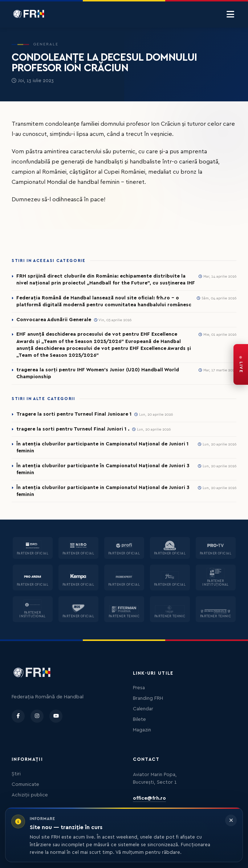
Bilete (139, 719)
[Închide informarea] (231, 820)
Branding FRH (148, 698)
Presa (139, 688)
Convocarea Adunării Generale (54, 320)
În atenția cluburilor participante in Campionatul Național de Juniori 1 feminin (102, 447)
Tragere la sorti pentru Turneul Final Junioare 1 (74, 414)
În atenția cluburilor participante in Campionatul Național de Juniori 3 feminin (103, 491)
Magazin (142, 730)
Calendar (143, 709)
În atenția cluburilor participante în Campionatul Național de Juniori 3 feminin (103, 469)
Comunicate (25, 784)
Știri (16, 774)
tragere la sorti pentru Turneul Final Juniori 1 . (73, 429)
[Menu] (230, 15)
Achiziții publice (30, 795)
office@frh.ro (149, 798)
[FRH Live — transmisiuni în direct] (241, 364)
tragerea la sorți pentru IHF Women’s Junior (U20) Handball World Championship (98, 373)
